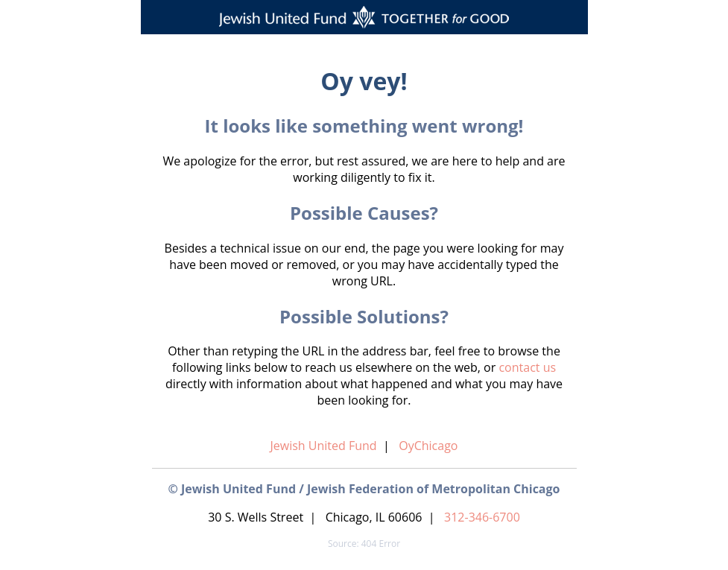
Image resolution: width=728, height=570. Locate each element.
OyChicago (428, 446)
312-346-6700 (482, 517)
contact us (527, 367)
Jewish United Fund (324, 446)
